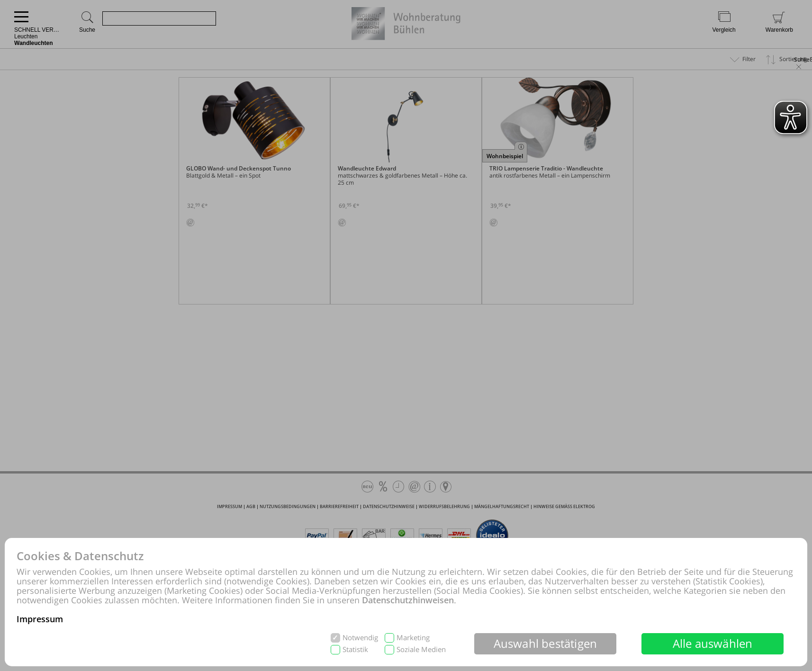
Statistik (355, 649)
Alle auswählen (713, 643)
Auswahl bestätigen (546, 643)
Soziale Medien (421, 649)
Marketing (413, 638)
